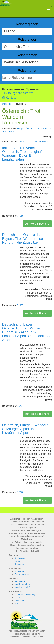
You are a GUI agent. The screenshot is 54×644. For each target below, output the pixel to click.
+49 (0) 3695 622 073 (18, 93)
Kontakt (9, 98)
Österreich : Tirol (33, 129)
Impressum (19, 600)
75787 (20, 406)
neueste (34, 142)
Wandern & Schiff (22, 587)
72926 (20, 492)
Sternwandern (21, 581)
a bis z (21, 142)
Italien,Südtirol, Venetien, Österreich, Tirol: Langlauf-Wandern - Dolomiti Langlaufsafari (23, 154)
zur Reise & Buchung (37, 224)
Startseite (6, 104)
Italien (17, 561)
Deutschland (20, 558)
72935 (20, 305)
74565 (20, 216)
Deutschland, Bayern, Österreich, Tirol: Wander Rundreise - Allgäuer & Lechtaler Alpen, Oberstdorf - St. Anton (27, 332)
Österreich (19, 564)
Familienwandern (22, 584)
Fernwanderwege (22, 574)
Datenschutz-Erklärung (25, 595)
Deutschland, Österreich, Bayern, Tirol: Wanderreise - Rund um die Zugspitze (24, 239)
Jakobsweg (19, 571)
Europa (20, 129)
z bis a (27, 142)
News (17, 603)
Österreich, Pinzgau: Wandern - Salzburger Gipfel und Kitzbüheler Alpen (26, 429)
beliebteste (43, 142)
